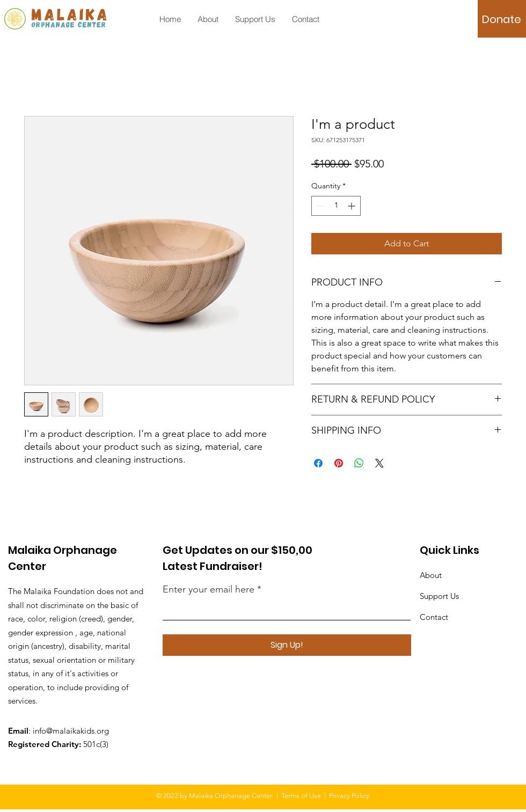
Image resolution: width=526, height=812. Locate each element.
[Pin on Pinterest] (339, 463)
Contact (434, 617)
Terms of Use (301, 796)
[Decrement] (320, 206)
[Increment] (352, 206)
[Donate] (502, 19)
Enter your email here (209, 589)
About (431, 575)
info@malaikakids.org (71, 731)
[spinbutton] (336, 206)
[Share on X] (379, 463)
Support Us (439, 596)
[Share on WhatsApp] (359, 463)
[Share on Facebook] (318, 463)
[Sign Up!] (287, 645)
